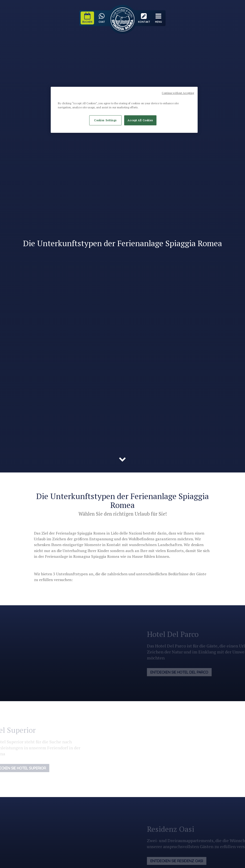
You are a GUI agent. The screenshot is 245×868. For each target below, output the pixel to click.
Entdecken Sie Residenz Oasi (181, 861)
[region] (124, 110)
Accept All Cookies (140, 120)
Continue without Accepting (178, 93)
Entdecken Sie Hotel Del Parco (184, 672)
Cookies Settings (105, 120)
